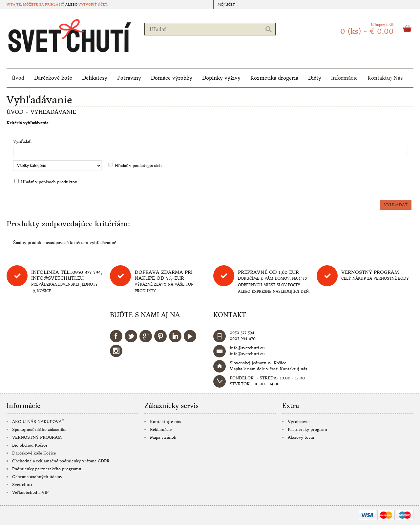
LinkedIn (175, 336)
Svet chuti (22, 485)
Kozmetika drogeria (274, 78)
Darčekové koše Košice (34, 453)
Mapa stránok (163, 437)
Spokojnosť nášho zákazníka (39, 429)
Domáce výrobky (172, 78)
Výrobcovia (299, 422)
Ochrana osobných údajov (37, 477)
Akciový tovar (301, 437)
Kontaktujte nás (165, 422)
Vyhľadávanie (53, 112)
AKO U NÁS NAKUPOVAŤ (38, 422)
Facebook (116, 336)
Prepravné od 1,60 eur (268, 272)
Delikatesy (95, 78)
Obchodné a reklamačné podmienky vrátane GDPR (61, 461)
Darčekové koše (53, 78)
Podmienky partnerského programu (47, 469)
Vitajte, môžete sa (26, 4)
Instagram (116, 351)
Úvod (18, 78)
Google (146, 336)
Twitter (131, 336)
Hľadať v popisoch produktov (49, 182)
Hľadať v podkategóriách (138, 165)
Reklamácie (161, 429)
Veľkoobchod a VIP (30, 492)
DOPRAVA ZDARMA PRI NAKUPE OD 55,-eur (164, 275)
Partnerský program (307, 429)
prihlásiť (55, 4)
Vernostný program (370, 272)
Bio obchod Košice (30, 445)
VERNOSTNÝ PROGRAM (37, 437)
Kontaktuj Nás (385, 78)
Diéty (315, 78)
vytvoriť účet (93, 4)
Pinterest (160, 336)
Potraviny (129, 78)
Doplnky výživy (221, 78)
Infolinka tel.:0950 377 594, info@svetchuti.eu (67, 275)
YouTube (190, 336)
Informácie (344, 78)
